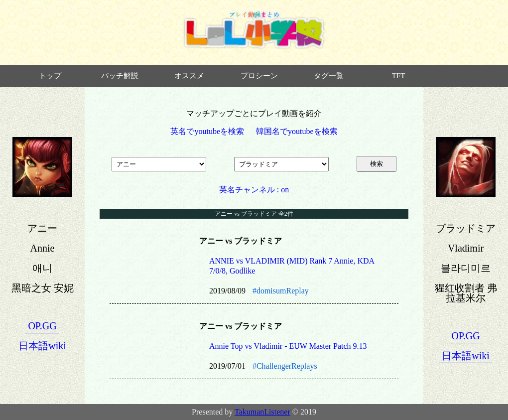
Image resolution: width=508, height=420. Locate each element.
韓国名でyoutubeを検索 (297, 131)
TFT (399, 76)
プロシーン (259, 76)
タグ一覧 (329, 76)
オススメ (189, 76)
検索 (377, 164)
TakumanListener (262, 412)
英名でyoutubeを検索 (207, 131)
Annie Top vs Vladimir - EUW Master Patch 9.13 (288, 346)
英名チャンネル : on (254, 190)
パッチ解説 (120, 76)
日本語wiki (42, 346)
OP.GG (42, 326)
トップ (50, 76)
